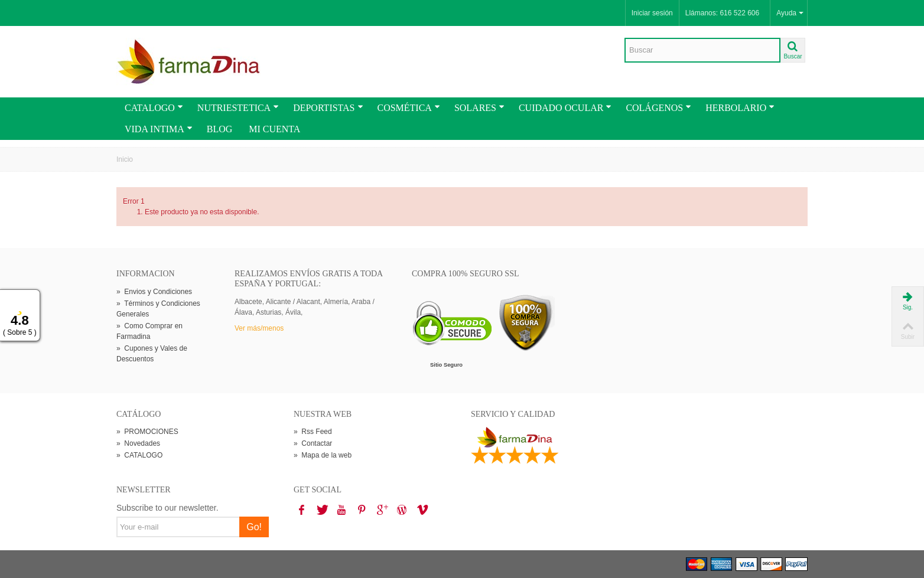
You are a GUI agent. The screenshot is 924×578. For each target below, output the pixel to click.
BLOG (220, 129)
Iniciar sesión (652, 13)
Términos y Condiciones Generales (158, 309)
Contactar (313, 443)
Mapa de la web (323, 455)
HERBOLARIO (740, 108)
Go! (254, 527)
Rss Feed (313, 432)
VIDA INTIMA (159, 129)
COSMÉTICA (409, 108)
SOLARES (479, 108)
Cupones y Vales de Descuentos (152, 354)
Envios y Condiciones (154, 292)
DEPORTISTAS (328, 108)
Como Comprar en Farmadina (149, 331)
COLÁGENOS (658, 108)
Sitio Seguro (446, 365)
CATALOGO (154, 108)
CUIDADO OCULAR (565, 108)
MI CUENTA (274, 129)
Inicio (125, 159)
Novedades (138, 443)
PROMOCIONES (147, 432)
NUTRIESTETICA (238, 108)
